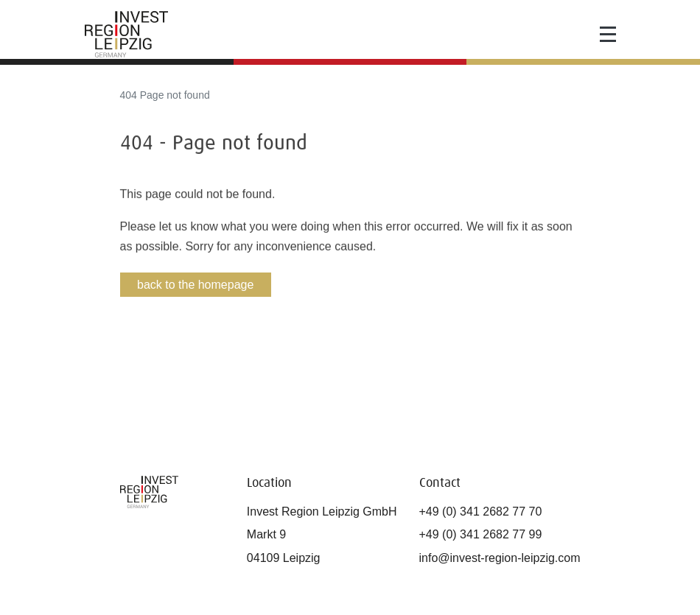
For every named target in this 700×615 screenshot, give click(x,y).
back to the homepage (195, 285)
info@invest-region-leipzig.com (500, 558)
